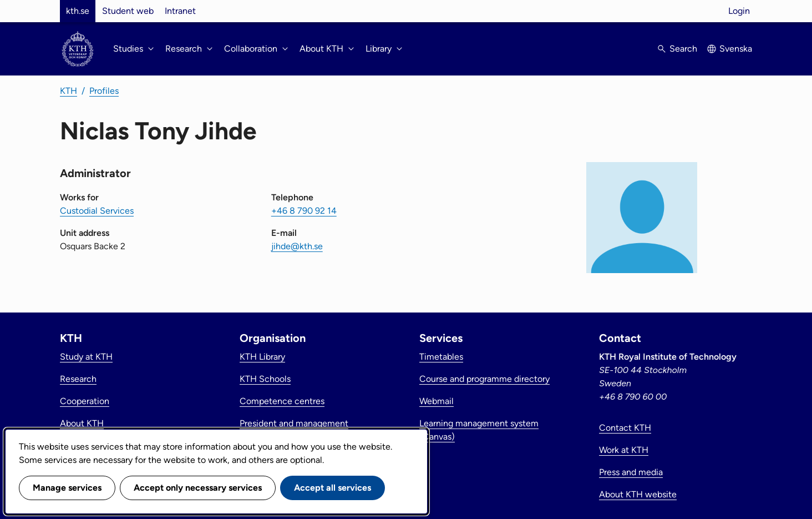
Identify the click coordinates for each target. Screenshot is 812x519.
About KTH (82, 423)
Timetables (441, 357)
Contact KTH (625, 428)
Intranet (180, 11)
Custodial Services (97, 211)
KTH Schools (265, 379)
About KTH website (638, 494)
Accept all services (333, 488)
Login (739, 11)
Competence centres (282, 401)
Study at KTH (86, 357)
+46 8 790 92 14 (304, 211)
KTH (68, 91)
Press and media (631, 472)
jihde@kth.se (297, 246)
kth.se (78, 11)
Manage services (67, 488)
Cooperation (85, 401)
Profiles (104, 91)
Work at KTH (624, 450)
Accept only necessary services (198, 488)
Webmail (437, 401)
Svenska (736, 49)
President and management (294, 423)
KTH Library (262, 357)
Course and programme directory (484, 379)
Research (78, 379)
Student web (128, 11)
